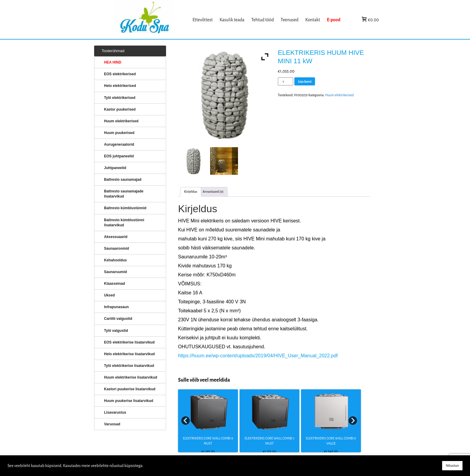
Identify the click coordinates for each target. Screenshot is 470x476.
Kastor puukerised (120, 109)
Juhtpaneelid (115, 168)
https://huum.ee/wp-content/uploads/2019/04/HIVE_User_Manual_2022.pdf (258, 356)
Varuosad (112, 424)
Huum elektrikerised (339, 95)
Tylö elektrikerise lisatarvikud (129, 366)
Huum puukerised (119, 133)
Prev (186, 421)
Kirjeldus (191, 192)
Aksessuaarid (116, 237)
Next (353, 421)
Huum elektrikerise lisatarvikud (131, 377)
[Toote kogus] (286, 81)
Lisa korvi (305, 82)
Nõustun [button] (452, 466)
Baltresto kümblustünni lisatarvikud (124, 223)
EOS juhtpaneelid (119, 156)
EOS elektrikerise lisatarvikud (129, 342)
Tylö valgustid (116, 331)
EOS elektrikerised (120, 74)
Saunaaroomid (116, 248)
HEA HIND (113, 62)
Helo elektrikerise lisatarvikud (129, 354)
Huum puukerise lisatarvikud (129, 401)
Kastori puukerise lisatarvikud (130, 389)
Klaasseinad (115, 284)
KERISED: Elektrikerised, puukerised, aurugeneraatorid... (152, 20)
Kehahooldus (115, 260)
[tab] (191, 192)
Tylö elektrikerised (120, 98)
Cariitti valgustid (118, 319)
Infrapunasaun (116, 307)
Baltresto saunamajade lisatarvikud (124, 194)
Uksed (109, 295)
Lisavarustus (115, 412)
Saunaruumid (116, 272)
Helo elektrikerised (120, 86)
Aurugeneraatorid (119, 144)
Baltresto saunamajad (123, 180)
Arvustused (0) (213, 192)
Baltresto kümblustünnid (125, 208)
